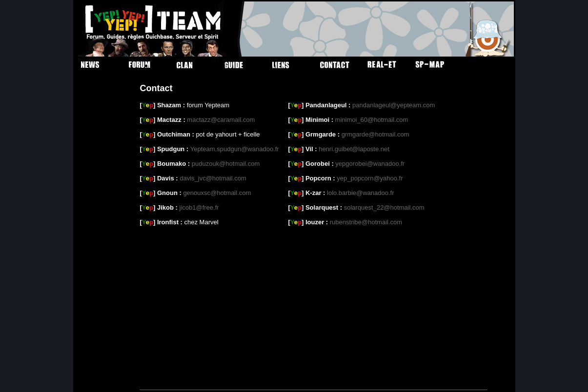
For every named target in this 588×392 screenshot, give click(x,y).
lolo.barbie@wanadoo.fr (361, 193)
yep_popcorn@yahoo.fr (370, 178)
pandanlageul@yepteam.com (394, 105)
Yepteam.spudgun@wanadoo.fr (235, 149)
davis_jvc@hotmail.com (213, 178)
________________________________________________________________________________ (314, 386)
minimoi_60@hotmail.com (372, 120)
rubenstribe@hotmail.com (366, 222)
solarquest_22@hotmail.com (384, 207)
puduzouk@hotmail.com (226, 164)
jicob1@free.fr (199, 207)
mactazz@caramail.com (221, 120)
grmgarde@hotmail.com (375, 134)
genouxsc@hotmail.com (217, 193)
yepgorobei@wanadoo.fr (370, 164)
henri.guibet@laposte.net (354, 149)
